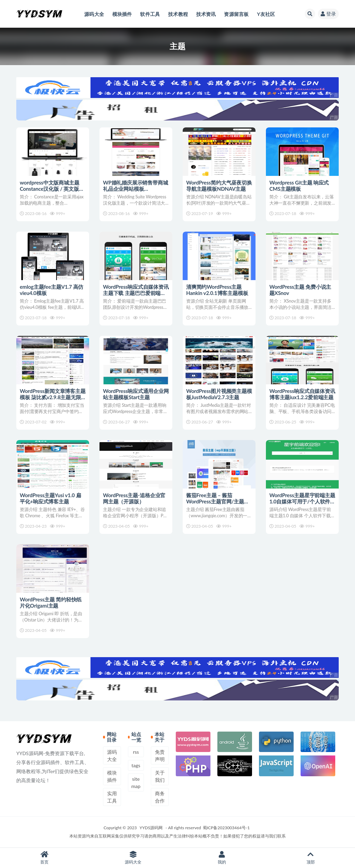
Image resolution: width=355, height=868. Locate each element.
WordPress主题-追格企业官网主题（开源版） (134, 498)
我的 (222, 858)
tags (136, 765)
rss (136, 752)
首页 (44, 858)
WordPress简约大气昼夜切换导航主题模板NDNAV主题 (219, 186)
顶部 (311, 858)
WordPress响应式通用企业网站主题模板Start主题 (136, 394)
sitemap (136, 782)
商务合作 (160, 797)
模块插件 (112, 776)
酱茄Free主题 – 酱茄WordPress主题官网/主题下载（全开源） (218, 501)
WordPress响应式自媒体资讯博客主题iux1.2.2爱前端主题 (302, 394)
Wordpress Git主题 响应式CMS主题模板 (299, 186)
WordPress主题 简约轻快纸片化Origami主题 (51, 602)
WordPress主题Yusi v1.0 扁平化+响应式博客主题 (50, 498)
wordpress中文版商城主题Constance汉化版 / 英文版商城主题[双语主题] (52, 189)
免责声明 (160, 755)
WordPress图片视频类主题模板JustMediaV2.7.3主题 (219, 394)
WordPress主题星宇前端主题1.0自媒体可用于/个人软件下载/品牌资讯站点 (302, 501)
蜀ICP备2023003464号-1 (226, 828)
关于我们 (160, 776)
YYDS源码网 (151, 828)
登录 (328, 14)
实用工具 (112, 797)
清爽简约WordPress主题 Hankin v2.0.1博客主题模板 (217, 290)
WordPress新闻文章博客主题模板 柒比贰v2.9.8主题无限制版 (53, 397)
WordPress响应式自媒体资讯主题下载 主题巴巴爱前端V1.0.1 (136, 293)
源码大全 (112, 755)
